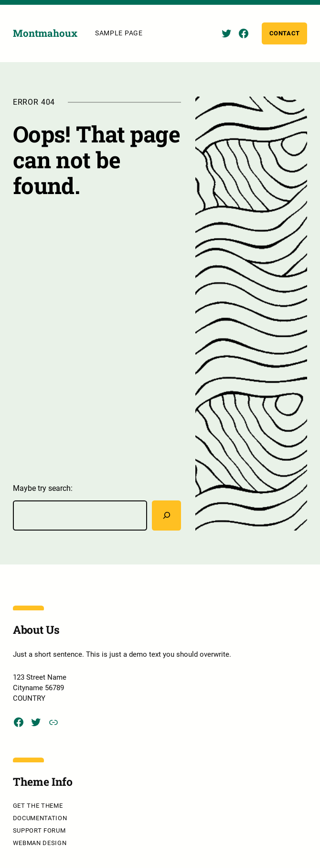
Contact (285, 33)
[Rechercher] (166, 515)
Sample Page (119, 33)
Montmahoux (45, 33)
